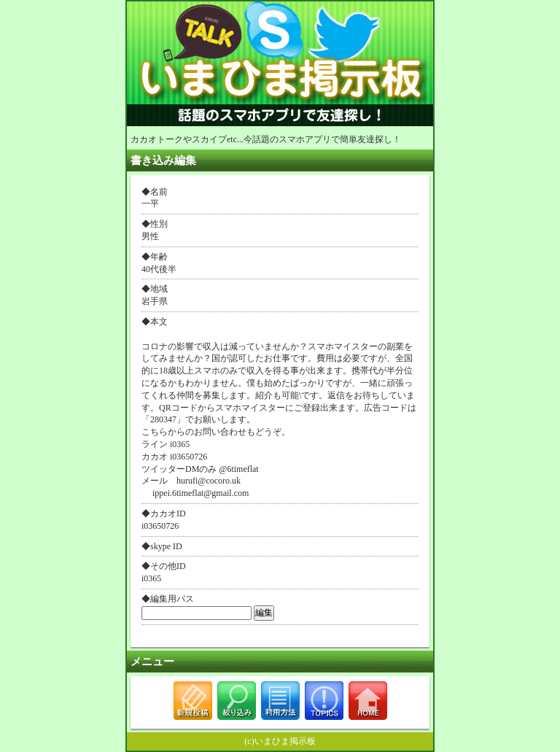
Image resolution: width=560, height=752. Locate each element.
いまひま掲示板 (285, 741)
